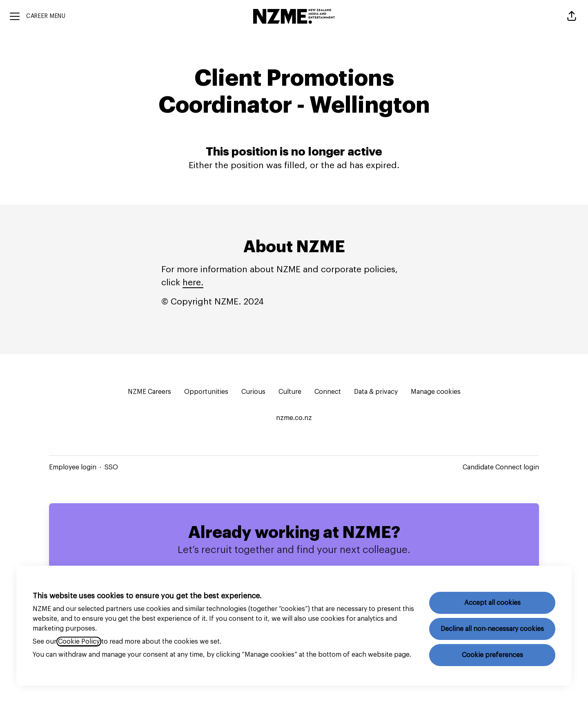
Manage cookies (436, 392)
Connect (328, 392)
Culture (290, 392)
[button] (572, 16)
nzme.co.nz (294, 418)
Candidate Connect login (501, 467)
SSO (111, 467)
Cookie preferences (492, 655)
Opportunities (206, 392)
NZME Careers (149, 392)
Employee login (73, 467)
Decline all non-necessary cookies (492, 629)
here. (193, 283)
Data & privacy (376, 392)
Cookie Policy (79, 642)
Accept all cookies (492, 603)
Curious (253, 392)
